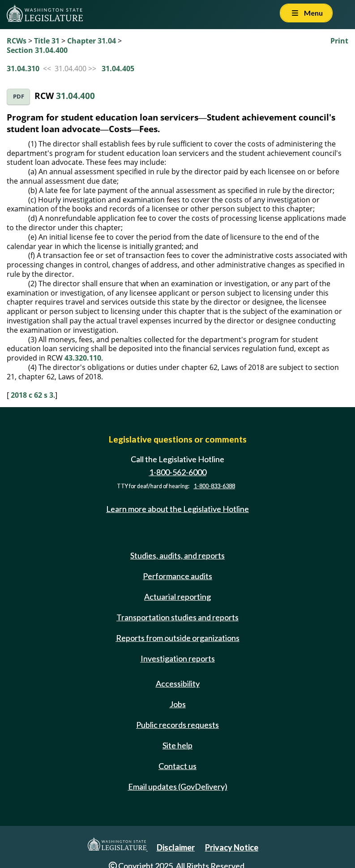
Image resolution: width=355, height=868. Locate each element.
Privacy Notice (232, 847)
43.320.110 (83, 358)
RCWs (17, 41)
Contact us (177, 766)
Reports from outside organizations (178, 638)
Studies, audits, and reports (177, 555)
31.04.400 (75, 96)
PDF (19, 97)
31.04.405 (118, 69)
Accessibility (178, 683)
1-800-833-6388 (214, 486)
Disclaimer (176, 847)
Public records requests (177, 725)
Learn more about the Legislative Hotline (177, 509)
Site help (177, 745)
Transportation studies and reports (177, 617)
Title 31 (47, 41)
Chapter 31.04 (92, 41)
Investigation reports (178, 658)
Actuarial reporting (177, 597)
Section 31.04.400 (37, 50)
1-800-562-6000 (178, 472)
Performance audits (177, 576)
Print (339, 41)
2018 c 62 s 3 (32, 395)
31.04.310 (23, 69)
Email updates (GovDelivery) (178, 786)
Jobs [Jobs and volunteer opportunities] (178, 704)
